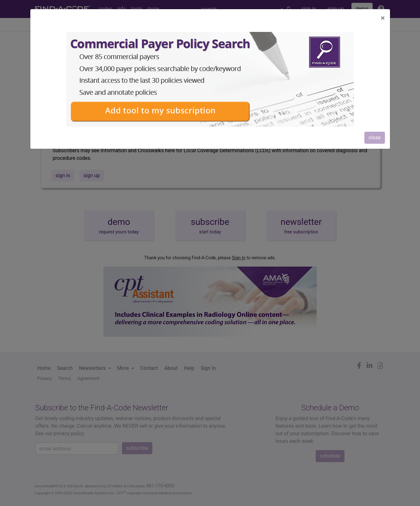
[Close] (383, 18)
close (374, 138)
